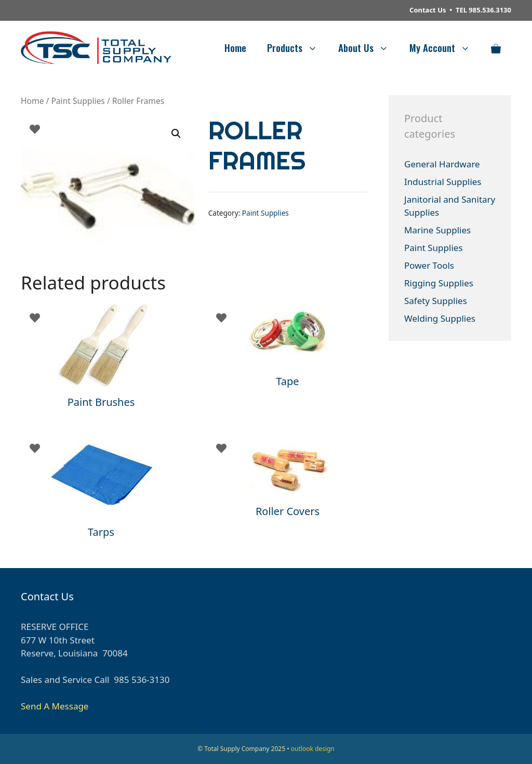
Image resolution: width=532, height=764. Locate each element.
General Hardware (442, 164)
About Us (369, 47)
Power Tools (429, 265)
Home (235, 47)
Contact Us (428, 10)
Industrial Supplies (443, 182)
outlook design (313, 749)
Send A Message (55, 706)
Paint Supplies (78, 101)
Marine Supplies (437, 230)
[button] (176, 134)
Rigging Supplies (439, 283)
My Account (445, 47)
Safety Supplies (436, 301)
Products (297, 47)
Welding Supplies (440, 318)
